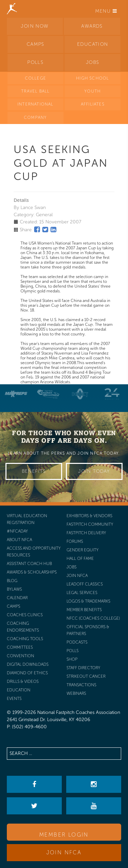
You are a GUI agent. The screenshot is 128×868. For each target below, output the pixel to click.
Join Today (94, 471)
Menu (106, 11)
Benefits (34, 471)
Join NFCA (64, 852)
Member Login (64, 835)
